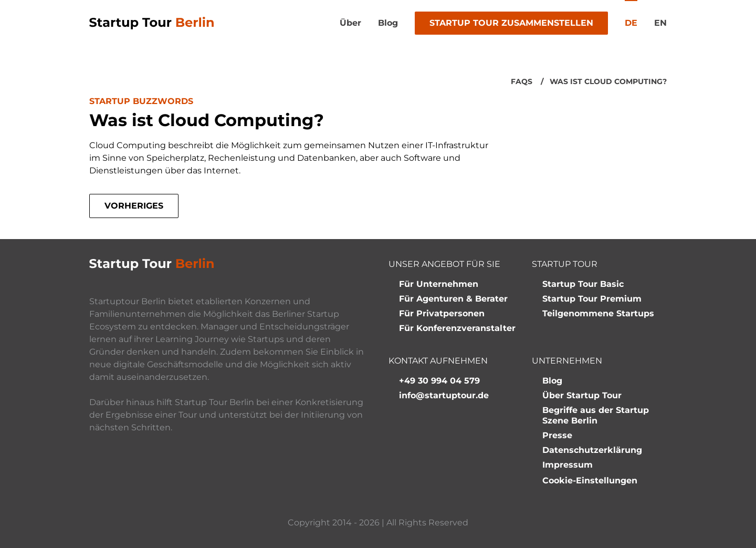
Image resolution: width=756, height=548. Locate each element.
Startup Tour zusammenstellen (511, 23)
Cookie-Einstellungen (590, 480)
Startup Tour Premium (592, 299)
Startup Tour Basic (583, 284)
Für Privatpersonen (442, 313)
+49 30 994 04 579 (439, 381)
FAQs (522, 81)
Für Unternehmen (439, 284)
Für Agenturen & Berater (453, 299)
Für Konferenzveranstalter (457, 328)
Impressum (568, 465)
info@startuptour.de (444, 395)
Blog (388, 23)
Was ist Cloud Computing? (608, 81)
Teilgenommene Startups (598, 313)
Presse (557, 435)
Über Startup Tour (582, 395)
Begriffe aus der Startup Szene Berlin (596, 415)
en (660, 23)
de (631, 23)
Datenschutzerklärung (592, 450)
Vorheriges (134, 206)
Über (350, 23)
